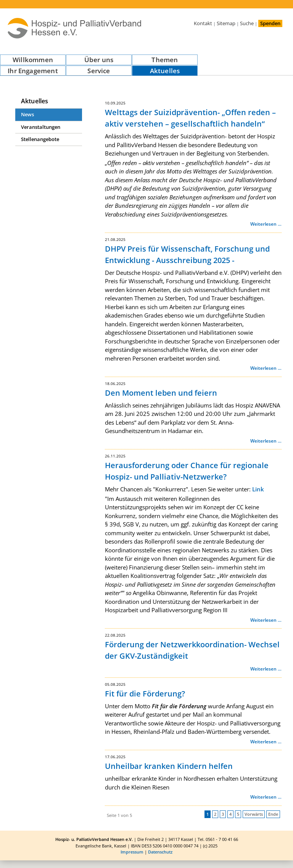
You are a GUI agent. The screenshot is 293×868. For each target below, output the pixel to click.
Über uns (99, 60)
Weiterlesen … (266, 224)
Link (258, 489)
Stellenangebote (40, 139)
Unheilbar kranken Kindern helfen (169, 766)
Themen (165, 60)
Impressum (132, 852)
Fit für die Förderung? (145, 694)
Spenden (270, 23)
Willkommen (33, 60)
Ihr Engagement (33, 71)
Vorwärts (254, 814)
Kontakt (203, 23)
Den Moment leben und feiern (161, 393)
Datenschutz (160, 852)
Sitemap (226, 23)
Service (99, 71)
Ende (273, 814)
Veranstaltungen (41, 127)
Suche (247, 23)
